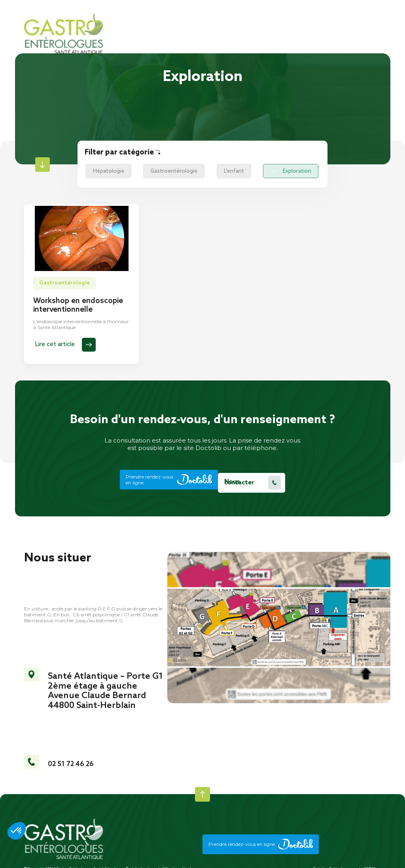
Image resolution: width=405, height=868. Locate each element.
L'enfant (218, 169)
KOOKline (372, 863)
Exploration (269, 169)
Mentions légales (180, 863)
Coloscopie (324, 169)
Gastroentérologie (164, 169)
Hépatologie (105, 169)
